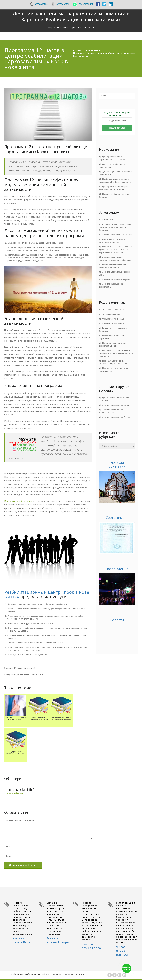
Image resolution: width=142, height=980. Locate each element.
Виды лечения (92, 50)
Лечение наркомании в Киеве (116, 405)
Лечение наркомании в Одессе (117, 417)
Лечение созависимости (113, 323)
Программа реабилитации (18, 501)
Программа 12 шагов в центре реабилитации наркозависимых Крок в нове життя (117, 353)
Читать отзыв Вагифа (122, 951)
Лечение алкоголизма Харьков (116, 279)
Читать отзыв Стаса (91, 946)
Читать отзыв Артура (58, 940)
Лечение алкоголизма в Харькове (118, 235)
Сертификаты (117, 518)
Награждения (117, 569)
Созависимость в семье (113, 319)
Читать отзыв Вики (22, 940)
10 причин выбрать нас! (113, 310)
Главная (77, 50)
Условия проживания (112, 314)
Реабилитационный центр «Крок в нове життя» (47, 594)
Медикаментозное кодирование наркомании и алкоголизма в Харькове (115, 227)
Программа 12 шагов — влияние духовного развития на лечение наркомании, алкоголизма (116, 250)
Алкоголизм (108, 220)
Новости (117, 620)
